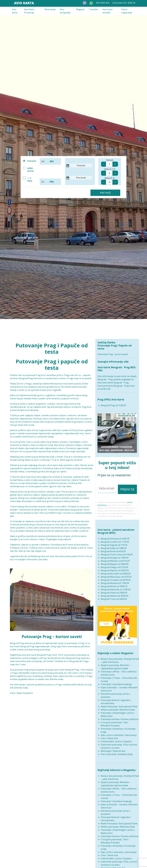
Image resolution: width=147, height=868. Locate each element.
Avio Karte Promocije (29, 11)
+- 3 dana (27, 179)
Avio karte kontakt (108, 11)
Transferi (94, 9)
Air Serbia (48, 661)
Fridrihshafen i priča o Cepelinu (116, 740)
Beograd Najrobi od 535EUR (115, 569)
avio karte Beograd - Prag (116, 383)
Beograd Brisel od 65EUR (113, 549)
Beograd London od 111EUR (115, 540)
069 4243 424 (103, 3)
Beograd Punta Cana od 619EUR (117, 553)
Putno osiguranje (127, 11)
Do (50, 182)
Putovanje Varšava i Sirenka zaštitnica (120, 717)
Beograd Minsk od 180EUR (114, 584)
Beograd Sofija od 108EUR (114, 546)
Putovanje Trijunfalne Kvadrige (116, 683)
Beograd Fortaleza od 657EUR (116, 578)
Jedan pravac (28, 169)
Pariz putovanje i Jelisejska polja (117, 752)
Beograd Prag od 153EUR (113, 405)
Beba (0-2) (110, 181)
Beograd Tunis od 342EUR (114, 597)
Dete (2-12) (110, 172)
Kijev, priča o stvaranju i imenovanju (119, 733)
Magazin (80, 9)
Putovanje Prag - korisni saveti (113, 354)
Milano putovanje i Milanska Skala (118, 708)
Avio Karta (24, 3)
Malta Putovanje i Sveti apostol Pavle (119, 705)
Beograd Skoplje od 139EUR (115, 556)
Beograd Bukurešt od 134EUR (116, 588)
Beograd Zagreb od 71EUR (114, 543)
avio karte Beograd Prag (22, 646)
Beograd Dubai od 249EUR (114, 591)
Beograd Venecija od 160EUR (115, 537)
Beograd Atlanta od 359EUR (115, 594)
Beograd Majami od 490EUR (115, 562)
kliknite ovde (56, 679)
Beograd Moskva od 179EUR (115, 581)
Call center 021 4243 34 (124, 3)
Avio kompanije (65, 11)
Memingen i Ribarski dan (113, 749)
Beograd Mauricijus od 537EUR (116, 575)
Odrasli (110, 163)
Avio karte (15, 11)
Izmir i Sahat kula (109, 737)
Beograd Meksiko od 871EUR (115, 559)
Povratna (29, 161)
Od (50, 161)
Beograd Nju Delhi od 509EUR (116, 572)
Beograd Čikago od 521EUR (114, 565)
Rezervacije (50, 9)
